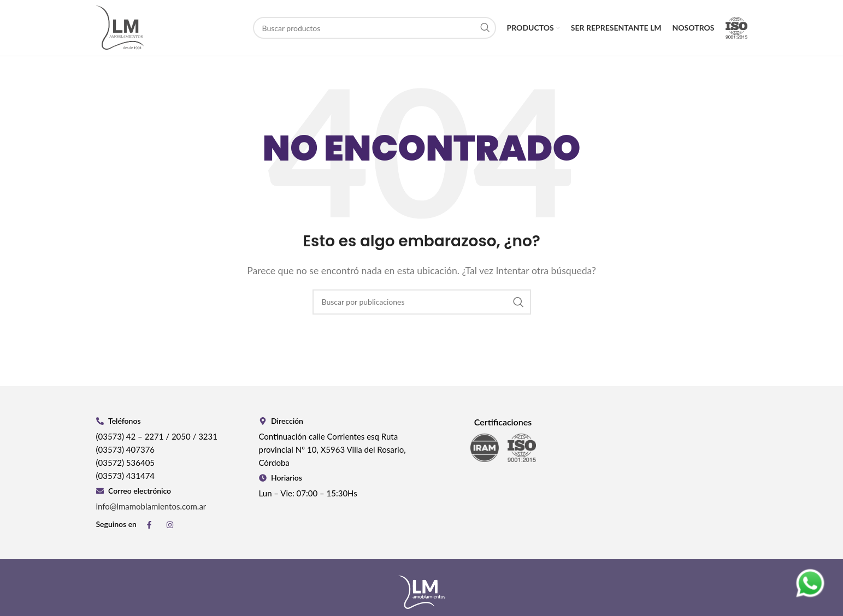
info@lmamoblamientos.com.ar (151, 507)
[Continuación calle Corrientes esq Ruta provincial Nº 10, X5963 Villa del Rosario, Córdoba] (666, 462)
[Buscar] (375, 28)
